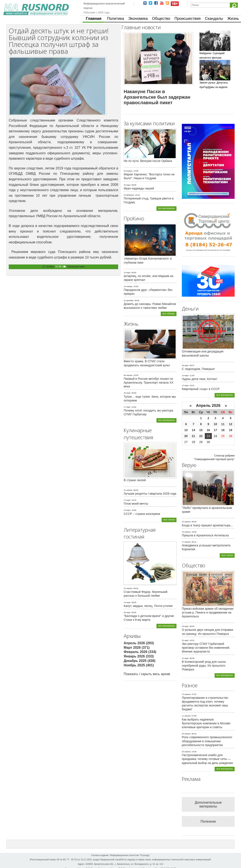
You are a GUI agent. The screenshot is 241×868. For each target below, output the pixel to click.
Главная (94, 19)
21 (194, 436)
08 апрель (128, 375)
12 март (185, 386)
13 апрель (186, 694)
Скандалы (214, 19)
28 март (185, 365)
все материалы (166, 208)
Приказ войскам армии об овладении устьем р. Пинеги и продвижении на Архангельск (208, 612)
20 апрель (186, 522)
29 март (185, 626)
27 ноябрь (48, 267)
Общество (161, 19)
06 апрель (128, 171)
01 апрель (128, 490)
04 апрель (186, 734)
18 (223, 430)
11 (223, 424)
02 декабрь (129, 300)
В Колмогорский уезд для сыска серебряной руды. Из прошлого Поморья (204, 666)
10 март (127, 273)
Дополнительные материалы (208, 804)
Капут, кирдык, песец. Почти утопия (148, 606)
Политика (116, 19)
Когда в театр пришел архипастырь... (207, 525)
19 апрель (186, 532)
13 (186, 430)
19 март (127, 510)
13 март (185, 376)
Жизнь (233, 19)
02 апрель (128, 588)
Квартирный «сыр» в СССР (201, 389)
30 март (127, 393)
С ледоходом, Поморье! (198, 369)
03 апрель (186, 752)
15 (201, 430)
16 (208, 430)
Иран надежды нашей (139, 188)
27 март (127, 500)
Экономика (138, 19)
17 (215, 430)
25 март (127, 185)
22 (201, 436)
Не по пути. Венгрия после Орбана (148, 161)
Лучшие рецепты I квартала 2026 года (150, 494)
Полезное (208, 821)
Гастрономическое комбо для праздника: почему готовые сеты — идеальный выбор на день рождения (207, 759)
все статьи (169, 520)
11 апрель (186, 716)
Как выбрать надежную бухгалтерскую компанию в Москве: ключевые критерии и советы (206, 723)
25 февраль (129, 195)
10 (215, 424)
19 (231, 430)
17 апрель (186, 542)
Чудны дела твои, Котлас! (200, 379)
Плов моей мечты (136, 504)
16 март (127, 602)
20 (186, 436)
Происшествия (187, 19)
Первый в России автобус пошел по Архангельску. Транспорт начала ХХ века (149, 383)
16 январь (128, 286)
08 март (127, 612)
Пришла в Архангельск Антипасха (205, 535)
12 (231, 424)
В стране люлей (135, 480)
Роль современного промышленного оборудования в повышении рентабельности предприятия (207, 741)
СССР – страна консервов (142, 514)
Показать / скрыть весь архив (147, 674)
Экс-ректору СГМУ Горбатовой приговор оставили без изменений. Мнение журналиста (206, 648)
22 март (185, 658)
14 (194, 430)
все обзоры (169, 313)
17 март (127, 407)
